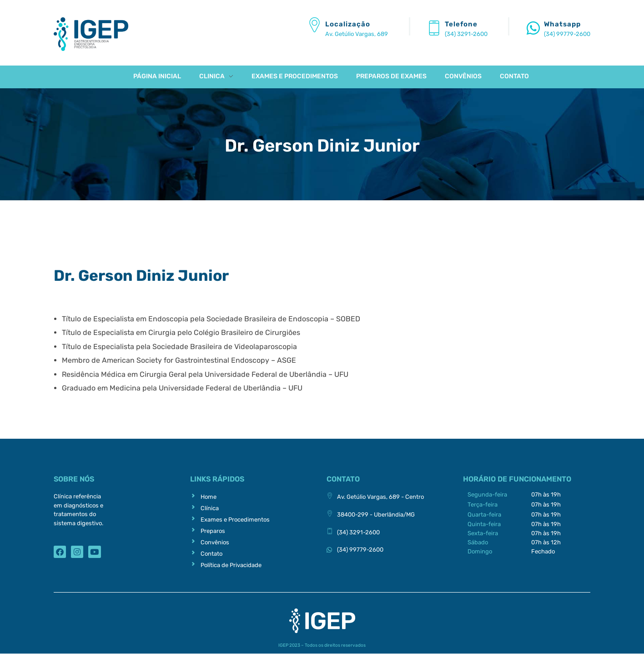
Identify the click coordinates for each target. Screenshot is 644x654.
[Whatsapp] (533, 28)
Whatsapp (562, 24)
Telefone (461, 24)
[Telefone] (434, 28)
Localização (348, 24)
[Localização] (314, 25)
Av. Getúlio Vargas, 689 (357, 34)
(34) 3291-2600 (466, 34)
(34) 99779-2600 (567, 34)
